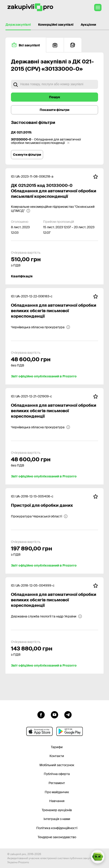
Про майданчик (57, 792)
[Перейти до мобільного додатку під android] (70, 731)
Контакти (57, 756)
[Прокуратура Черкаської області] (39, 516)
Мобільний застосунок (57, 765)
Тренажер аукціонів (57, 810)
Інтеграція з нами (57, 819)
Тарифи (57, 747)
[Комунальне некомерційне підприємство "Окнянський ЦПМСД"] (54, 209)
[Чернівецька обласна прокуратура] (41, 327)
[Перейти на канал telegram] (68, 714)
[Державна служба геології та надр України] (47, 616)
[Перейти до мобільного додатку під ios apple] (39, 731)
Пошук (55, 97)
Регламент (57, 783)
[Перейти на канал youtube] (54, 714)
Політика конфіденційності (57, 828)
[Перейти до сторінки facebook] (41, 714)
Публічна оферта (57, 774)
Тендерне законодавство (57, 837)
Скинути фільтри (27, 155)
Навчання (57, 801)
